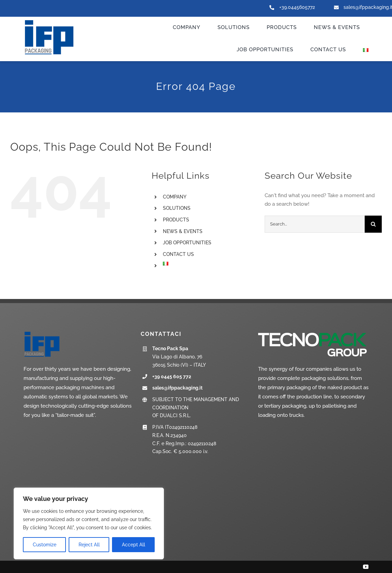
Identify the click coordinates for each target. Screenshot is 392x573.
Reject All (89, 545)
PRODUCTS (176, 220)
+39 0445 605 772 (172, 377)
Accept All (134, 545)
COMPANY (175, 197)
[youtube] (366, 567)
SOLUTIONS (177, 208)
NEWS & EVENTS (183, 231)
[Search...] (315, 224)
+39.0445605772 (297, 7)
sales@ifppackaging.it (177, 388)
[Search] (373, 224)
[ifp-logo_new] (56, 21)
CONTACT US (178, 254)
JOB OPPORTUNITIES (187, 243)
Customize (45, 545)
